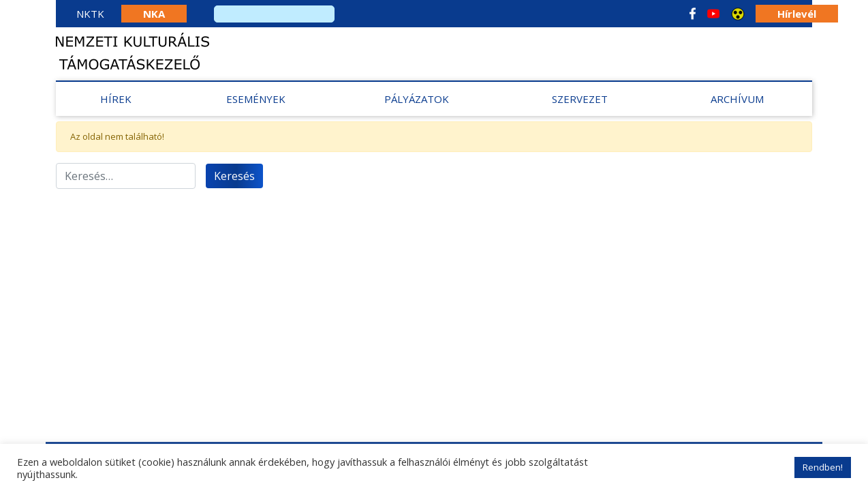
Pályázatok (417, 99)
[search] (274, 14)
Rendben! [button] (823, 467)
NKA (154, 14)
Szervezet (580, 99)
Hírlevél (797, 14)
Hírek (116, 99)
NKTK (90, 14)
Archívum (737, 99)
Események (256, 99)
